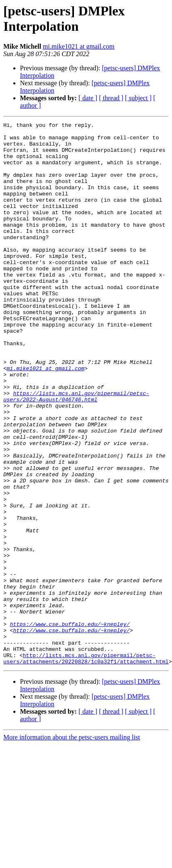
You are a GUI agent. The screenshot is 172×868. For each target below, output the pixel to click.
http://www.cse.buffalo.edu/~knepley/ (71, 732)
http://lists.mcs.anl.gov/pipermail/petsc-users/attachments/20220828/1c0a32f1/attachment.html (86, 766)
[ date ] (88, 98)
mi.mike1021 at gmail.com (79, 46)
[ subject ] (138, 98)
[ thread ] (111, 98)
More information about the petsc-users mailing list (72, 846)
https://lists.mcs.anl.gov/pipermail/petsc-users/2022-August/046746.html (76, 452)
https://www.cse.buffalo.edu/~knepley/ (70, 725)
